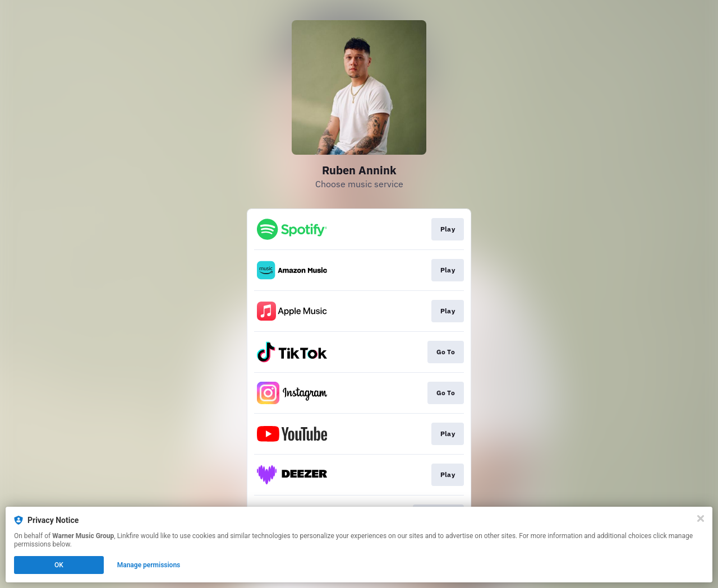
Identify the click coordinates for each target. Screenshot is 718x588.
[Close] (701, 518)
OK (59, 565)
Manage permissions (149, 565)
